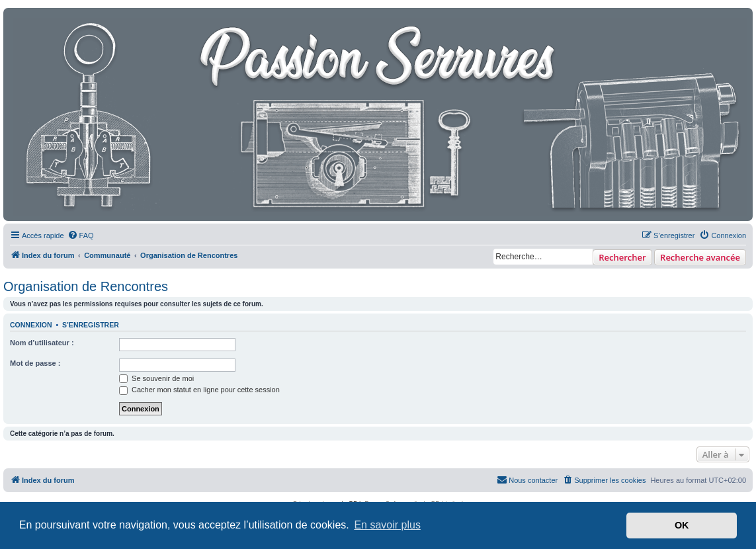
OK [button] (682, 525)
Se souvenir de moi (156, 378)
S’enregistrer (91, 325)
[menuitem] (81, 235)
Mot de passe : (35, 363)
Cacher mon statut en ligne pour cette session (199, 390)
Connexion (31, 325)
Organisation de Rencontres (86, 286)
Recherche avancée (700, 257)
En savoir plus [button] (387, 525)
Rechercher (622, 257)
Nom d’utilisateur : (42, 343)
